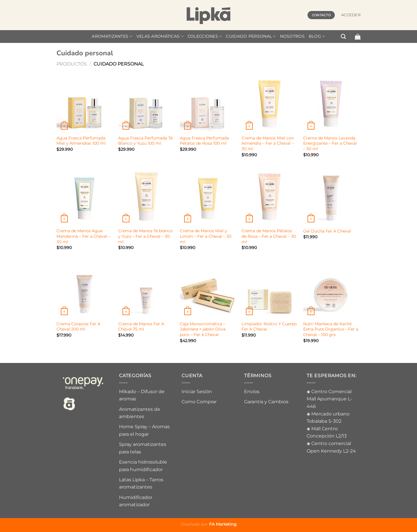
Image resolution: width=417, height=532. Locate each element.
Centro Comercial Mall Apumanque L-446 (329, 399)
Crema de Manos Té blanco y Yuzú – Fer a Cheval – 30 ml (145, 236)
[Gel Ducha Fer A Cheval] (331, 196)
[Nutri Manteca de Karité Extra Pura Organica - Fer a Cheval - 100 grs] (331, 289)
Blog (317, 36)
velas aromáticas (160, 36)
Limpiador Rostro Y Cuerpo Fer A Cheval (269, 327)
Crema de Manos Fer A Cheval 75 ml (141, 327)
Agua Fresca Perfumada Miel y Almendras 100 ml (81, 141)
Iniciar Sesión (197, 392)
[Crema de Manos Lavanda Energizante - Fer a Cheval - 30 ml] (331, 103)
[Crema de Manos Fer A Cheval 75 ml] (146, 289)
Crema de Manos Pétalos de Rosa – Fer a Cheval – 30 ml (269, 236)
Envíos (252, 392)
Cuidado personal (251, 36)
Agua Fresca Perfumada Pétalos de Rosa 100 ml (204, 141)
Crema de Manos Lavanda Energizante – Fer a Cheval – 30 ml (330, 143)
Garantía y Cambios (266, 402)
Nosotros (292, 36)
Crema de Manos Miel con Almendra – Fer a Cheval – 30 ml (268, 143)
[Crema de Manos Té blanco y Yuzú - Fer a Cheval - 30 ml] (146, 196)
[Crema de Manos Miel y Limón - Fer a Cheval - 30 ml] (208, 196)
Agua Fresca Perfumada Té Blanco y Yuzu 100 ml (145, 141)
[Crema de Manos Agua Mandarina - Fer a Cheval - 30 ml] (84, 196)
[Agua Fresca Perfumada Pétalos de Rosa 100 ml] (208, 103)
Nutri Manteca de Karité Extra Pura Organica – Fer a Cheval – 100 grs (331, 329)
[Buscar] (343, 37)
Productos (72, 64)
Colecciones (205, 36)
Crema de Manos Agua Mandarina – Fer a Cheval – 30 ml (83, 236)
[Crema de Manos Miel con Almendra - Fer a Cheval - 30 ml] (269, 103)
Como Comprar (199, 402)
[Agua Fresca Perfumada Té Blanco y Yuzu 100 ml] (146, 103)
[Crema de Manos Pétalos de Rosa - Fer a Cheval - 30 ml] (269, 196)
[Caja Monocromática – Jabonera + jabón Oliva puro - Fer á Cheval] (208, 289)
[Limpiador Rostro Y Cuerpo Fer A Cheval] (269, 289)
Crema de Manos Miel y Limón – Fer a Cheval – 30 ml (206, 236)
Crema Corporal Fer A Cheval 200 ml (78, 327)
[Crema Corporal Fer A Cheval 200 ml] (84, 289)
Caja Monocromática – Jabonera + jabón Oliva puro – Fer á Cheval (203, 329)
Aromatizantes (112, 36)
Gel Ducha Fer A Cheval (327, 231)
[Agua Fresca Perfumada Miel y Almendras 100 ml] (84, 103)
